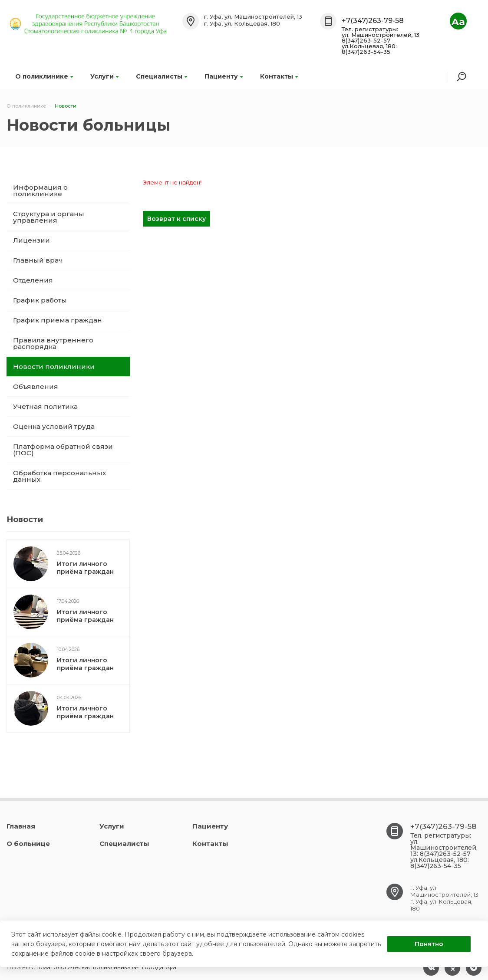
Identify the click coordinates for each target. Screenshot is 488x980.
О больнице (28, 844)
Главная (21, 826)
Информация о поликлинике (40, 191)
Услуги (104, 76)
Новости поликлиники (54, 367)
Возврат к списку (176, 219)
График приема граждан (58, 320)
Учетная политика (45, 406)
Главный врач (38, 260)
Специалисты (162, 76)
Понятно (429, 944)
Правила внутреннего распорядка (53, 343)
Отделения (33, 280)
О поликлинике (44, 76)
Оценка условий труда (54, 426)
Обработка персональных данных (59, 476)
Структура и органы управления (49, 217)
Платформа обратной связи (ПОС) (63, 450)
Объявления (36, 386)
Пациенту (224, 76)
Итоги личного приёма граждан (85, 568)
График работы (40, 300)
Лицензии (31, 240)
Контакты (279, 76)
